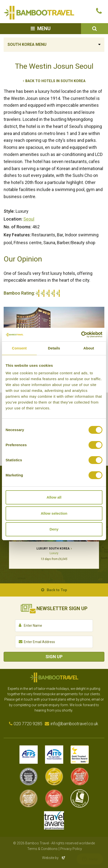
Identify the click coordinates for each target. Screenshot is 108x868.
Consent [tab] (19, 348)
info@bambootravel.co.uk (74, 724)
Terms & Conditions (42, 849)
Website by (54, 858)
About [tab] (89, 348)
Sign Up (54, 657)
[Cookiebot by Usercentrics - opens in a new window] (81, 335)
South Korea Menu (27, 44)
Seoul (29, 219)
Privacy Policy (71, 849)
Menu (44, 29)
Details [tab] (54, 348)
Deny (54, 529)
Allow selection (54, 513)
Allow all (54, 497)
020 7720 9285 (28, 724)
